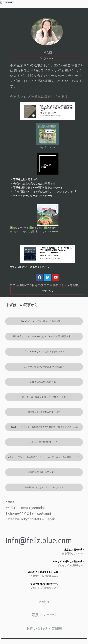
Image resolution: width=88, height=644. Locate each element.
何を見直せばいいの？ (74, 553)
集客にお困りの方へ (75, 550)
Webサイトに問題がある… (44, 576)
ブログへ (48, 291)
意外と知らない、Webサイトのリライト (32, 267)
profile (44, 601)
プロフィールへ (48, 58)
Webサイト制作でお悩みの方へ (69, 562)
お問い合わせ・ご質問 (44, 628)
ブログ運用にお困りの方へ (44, 584)
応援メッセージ (44, 615)
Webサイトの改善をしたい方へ (44, 572)
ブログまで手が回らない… (44, 588)
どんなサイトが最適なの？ (71, 565)
